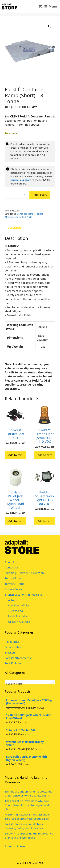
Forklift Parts (25, 217)
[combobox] (30, 682)
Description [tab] (15, 228)
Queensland (15, 611)
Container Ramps (26, 214)
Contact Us (12, 567)
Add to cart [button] (15, 455)
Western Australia (19, 622)
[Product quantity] (17, 195)
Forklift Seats (13, 663)
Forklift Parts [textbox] (29, 684)
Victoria (12, 600)
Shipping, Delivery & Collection (24, 573)
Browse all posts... (16, 846)
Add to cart (40, 195)
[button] (50, 26)
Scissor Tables (14, 647)
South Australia (17, 616)
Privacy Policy (13, 589)
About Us (11, 562)
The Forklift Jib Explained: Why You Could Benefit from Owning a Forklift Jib (28, 805)
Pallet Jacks (12, 642)
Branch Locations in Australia (23, 595)
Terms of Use (13, 578)
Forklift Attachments (18, 658)
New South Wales (19, 605)
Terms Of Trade (15, 584)
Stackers (10, 652)
